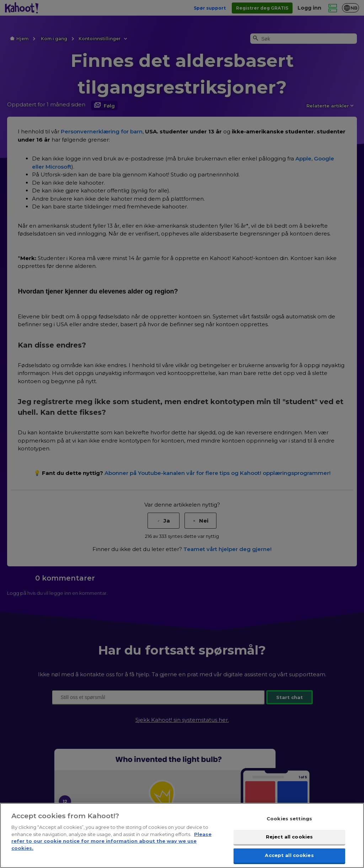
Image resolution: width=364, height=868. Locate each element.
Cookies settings (289, 825)
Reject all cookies (289, 842)
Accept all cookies (289, 860)
